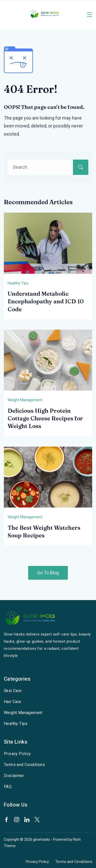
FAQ (8, 787)
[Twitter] (37, 820)
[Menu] (90, 15)
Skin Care (13, 691)
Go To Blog (48, 573)
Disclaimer (14, 776)
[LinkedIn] (27, 820)
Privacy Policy (17, 754)
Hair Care (13, 702)
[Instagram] (17, 820)
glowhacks (42, 839)
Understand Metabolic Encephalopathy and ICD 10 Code (46, 301)
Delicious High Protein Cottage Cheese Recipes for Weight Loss (45, 418)
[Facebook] (6, 820)
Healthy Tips (18, 283)
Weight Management (25, 400)
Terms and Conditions (24, 765)
